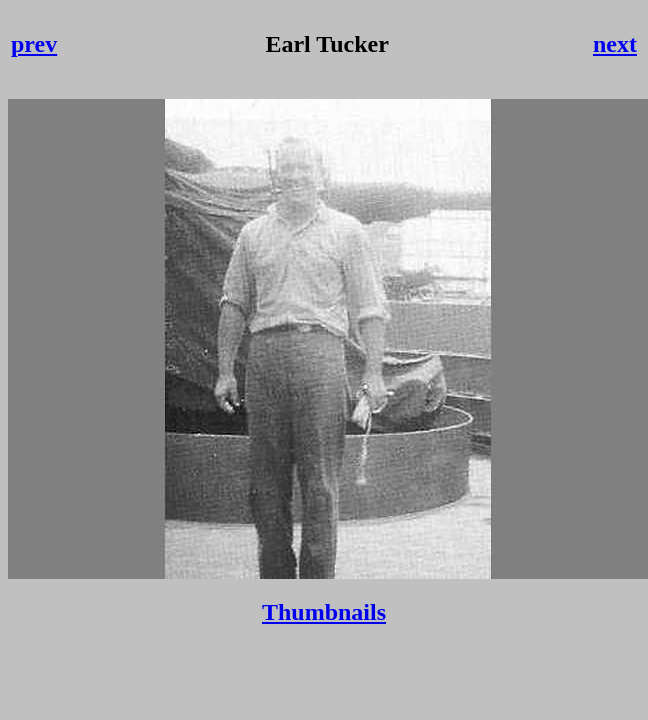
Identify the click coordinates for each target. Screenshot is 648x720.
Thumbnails (324, 612)
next (615, 44)
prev (34, 44)
